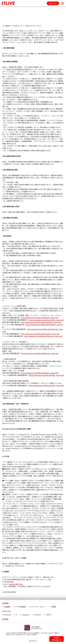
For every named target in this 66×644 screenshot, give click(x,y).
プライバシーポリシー (39, 607)
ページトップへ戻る (34, 599)
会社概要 (7, 607)
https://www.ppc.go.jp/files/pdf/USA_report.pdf (46, 320)
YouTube (38, 615)
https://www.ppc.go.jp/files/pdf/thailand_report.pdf (40, 334)
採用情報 (5, 619)
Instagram (26, 615)
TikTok (48, 615)
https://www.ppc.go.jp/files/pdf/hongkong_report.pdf (41, 322)
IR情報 (54, 607)
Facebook (7, 615)
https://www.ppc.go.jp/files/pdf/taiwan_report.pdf (40, 318)
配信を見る (53, 3)
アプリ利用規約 (20, 607)
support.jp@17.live (16, 584)
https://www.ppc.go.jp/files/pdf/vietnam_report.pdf (43, 336)
